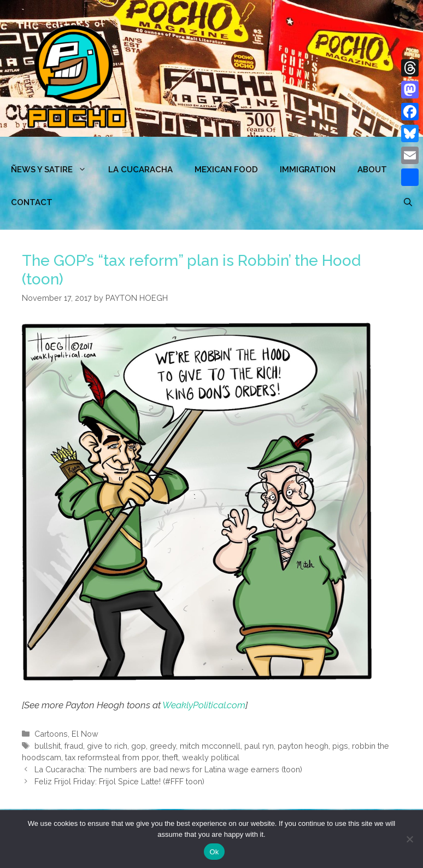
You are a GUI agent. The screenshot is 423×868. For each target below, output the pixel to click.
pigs (340, 746)
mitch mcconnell (210, 746)
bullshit (48, 746)
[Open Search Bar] (408, 202)
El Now (85, 734)
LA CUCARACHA (140, 170)
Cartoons (51, 734)
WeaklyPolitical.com (204, 705)
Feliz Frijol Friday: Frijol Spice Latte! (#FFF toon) (119, 781)
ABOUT (372, 170)
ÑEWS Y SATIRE (54, 170)
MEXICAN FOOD (226, 170)
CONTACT (32, 202)
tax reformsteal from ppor (112, 757)
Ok (214, 852)
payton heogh (303, 746)
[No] (409, 839)
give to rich (107, 746)
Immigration (308, 170)
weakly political (211, 757)
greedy (163, 746)
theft (170, 757)
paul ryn (259, 746)
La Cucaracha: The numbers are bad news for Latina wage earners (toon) (168, 769)
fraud (74, 746)
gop (139, 746)
